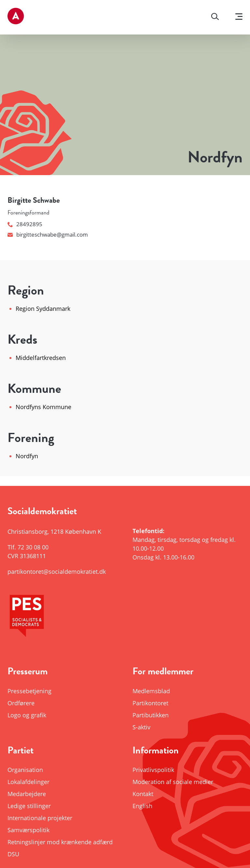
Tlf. (28, 547)
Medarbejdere (27, 794)
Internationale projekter (40, 818)
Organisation (25, 770)
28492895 (25, 224)
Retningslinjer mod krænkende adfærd (60, 842)
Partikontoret (150, 703)
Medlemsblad (151, 691)
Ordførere (21, 703)
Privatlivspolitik (153, 770)
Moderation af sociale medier (173, 782)
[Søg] (215, 17)
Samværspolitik (28, 830)
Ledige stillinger (29, 806)
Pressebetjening (29, 691)
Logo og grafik (27, 715)
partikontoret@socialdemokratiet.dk (57, 572)
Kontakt (143, 794)
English (142, 806)
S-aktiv (141, 727)
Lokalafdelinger (28, 782)
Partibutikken (151, 715)
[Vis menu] (239, 17)
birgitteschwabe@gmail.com (48, 234)
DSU (13, 854)
